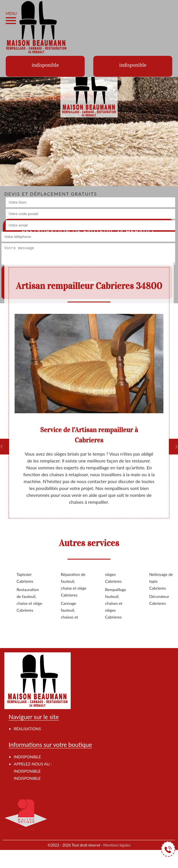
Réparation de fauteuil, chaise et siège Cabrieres (74, 585)
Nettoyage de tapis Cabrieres (161, 581)
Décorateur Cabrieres (159, 600)
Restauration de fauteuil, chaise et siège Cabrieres (29, 600)
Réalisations (27, 729)
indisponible (27, 771)
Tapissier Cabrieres (25, 578)
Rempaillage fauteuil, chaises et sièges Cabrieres (116, 603)
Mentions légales (117, 845)
